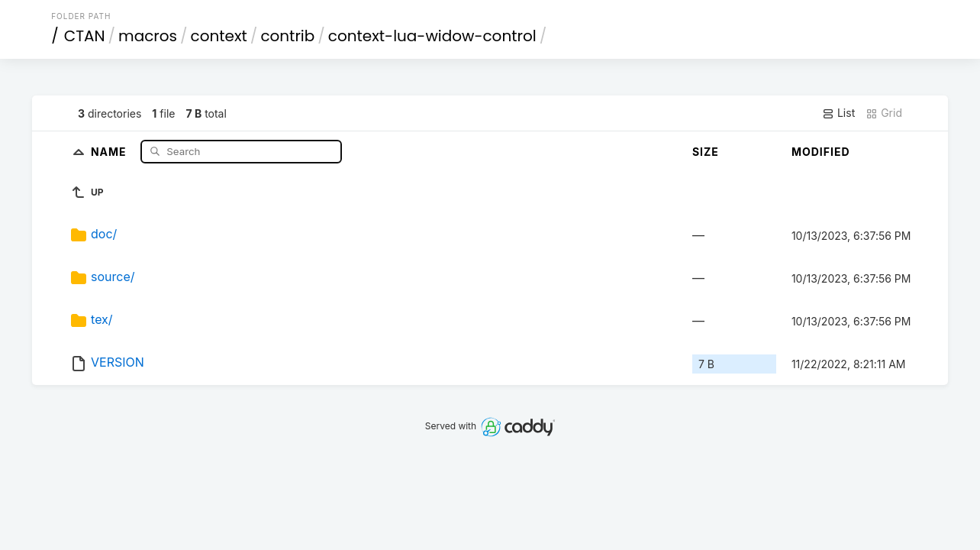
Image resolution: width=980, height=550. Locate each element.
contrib (287, 36)
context (219, 36)
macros (148, 36)
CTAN (85, 36)
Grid (884, 113)
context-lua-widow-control (432, 36)
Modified (821, 152)
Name (110, 151)
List (838, 113)
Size (706, 152)
